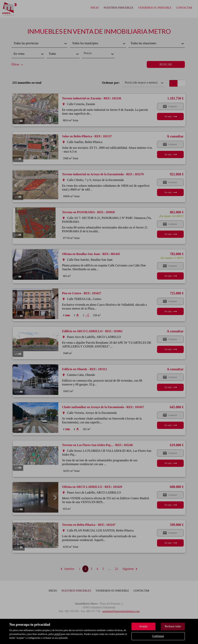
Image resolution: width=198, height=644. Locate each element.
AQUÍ (57, 634)
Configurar (158, 636)
